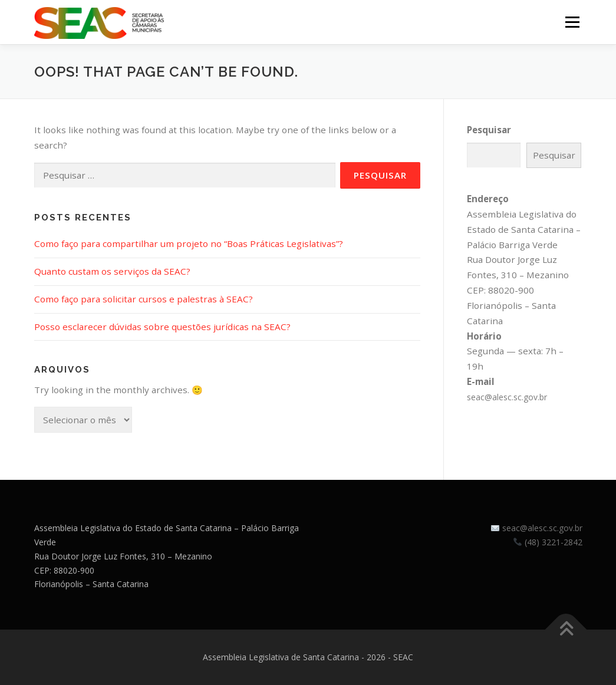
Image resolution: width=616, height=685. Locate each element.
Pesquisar (489, 130)
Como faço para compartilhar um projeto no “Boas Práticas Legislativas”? (189, 243)
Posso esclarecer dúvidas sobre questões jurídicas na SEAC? (162, 327)
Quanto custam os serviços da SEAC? (112, 271)
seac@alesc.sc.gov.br (507, 397)
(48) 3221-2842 (554, 542)
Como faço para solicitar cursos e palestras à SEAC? (144, 299)
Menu (572, 22)
